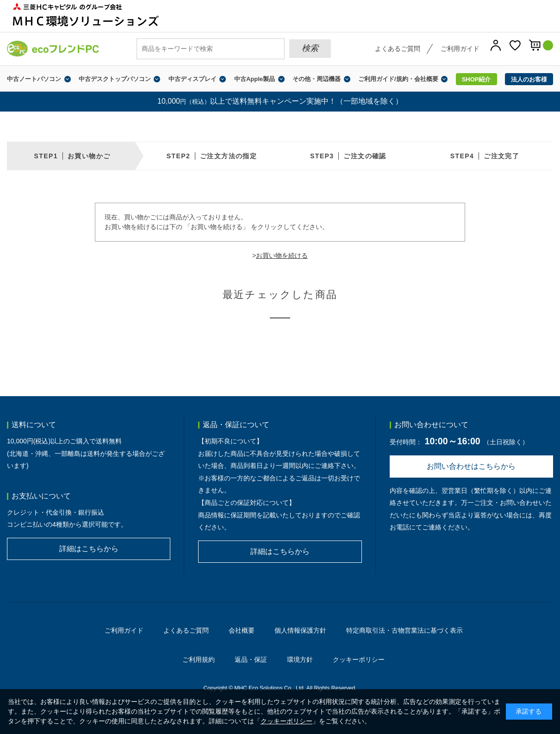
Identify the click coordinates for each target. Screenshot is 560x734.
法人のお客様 (529, 79)
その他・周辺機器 (317, 79)
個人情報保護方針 (300, 630)
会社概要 (242, 630)
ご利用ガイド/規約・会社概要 (398, 79)
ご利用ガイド (460, 49)
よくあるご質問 (398, 49)
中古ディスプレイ (193, 79)
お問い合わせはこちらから (471, 466)
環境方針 (300, 659)
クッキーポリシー (359, 659)
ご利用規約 (199, 659)
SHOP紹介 (476, 79)
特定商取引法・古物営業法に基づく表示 (404, 630)
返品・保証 (251, 659)
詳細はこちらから (89, 549)
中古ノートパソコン (34, 79)
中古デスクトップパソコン (115, 79)
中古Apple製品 (255, 79)
